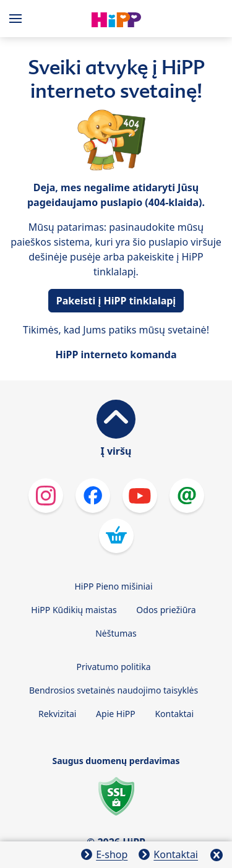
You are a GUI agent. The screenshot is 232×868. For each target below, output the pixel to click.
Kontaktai (174, 714)
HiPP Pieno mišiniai (113, 586)
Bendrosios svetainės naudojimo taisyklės (114, 690)
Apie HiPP (116, 714)
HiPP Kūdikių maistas (74, 610)
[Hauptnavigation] (18, 19)
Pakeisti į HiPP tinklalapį (116, 301)
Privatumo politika (113, 667)
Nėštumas (116, 633)
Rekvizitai (58, 714)
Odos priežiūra (166, 610)
